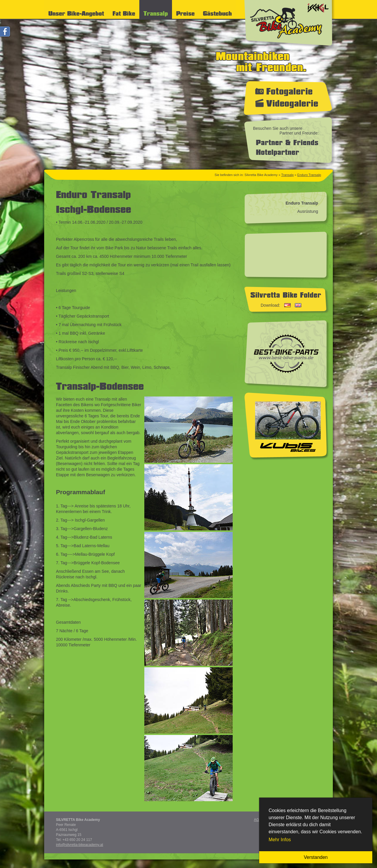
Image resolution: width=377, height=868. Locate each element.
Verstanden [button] (316, 857)
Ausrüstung (308, 211)
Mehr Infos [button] (280, 840)
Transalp (287, 175)
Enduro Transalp (309, 175)
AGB (258, 820)
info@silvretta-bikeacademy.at (80, 845)
